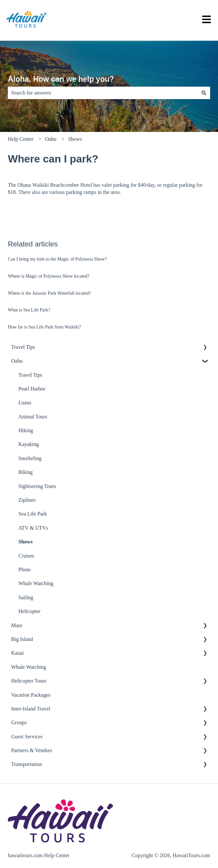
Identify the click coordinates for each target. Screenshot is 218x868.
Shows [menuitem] (26, 542)
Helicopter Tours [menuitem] (29, 681)
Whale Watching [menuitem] (36, 583)
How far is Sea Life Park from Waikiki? (44, 327)
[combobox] (103, 93)
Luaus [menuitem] (25, 402)
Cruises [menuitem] (26, 556)
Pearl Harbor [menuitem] (32, 389)
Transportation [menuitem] (27, 764)
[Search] (204, 93)
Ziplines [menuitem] (27, 500)
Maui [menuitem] (17, 625)
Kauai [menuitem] (17, 653)
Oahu (51, 139)
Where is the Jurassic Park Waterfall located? (49, 293)
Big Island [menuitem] (22, 639)
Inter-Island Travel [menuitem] (31, 709)
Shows (75, 139)
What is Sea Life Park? (29, 310)
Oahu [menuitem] (17, 361)
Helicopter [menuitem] (30, 611)
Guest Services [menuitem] (27, 737)
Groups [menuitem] (19, 722)
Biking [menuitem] (26, 472)
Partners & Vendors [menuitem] (32, 750)
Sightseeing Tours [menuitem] (37, 486)
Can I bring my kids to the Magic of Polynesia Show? (57, 259)
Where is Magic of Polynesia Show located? (49, 276)
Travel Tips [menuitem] (23, 347)
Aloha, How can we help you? (61, 79)
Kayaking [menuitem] (29, 444)
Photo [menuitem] (24, 570)
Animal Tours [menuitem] (33, 417)
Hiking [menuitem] (26, 430)
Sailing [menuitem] (26, 597)
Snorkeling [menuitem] (30, 458)
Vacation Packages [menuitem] (31, 695)
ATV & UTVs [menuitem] (33, 528)
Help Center (21, 139)
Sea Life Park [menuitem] (33, 514)
